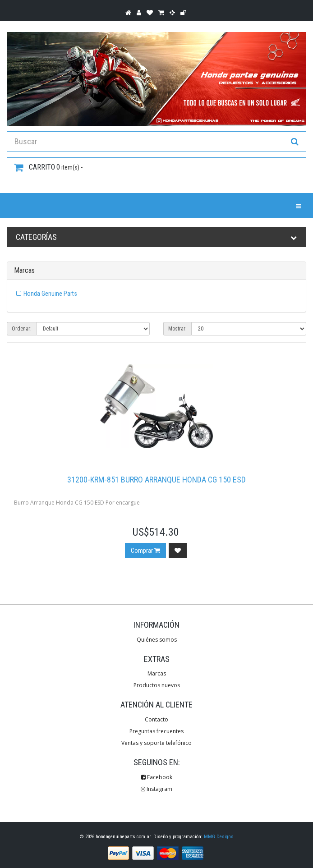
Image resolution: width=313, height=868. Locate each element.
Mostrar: (177, 329)
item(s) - (48, 167)
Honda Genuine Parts (50, 294)
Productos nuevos (157, 685)
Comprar (145, 551)
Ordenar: (22, 329)
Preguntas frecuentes (156, 731)
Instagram (156, 789)
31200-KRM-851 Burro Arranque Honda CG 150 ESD (156, 480)
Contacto (156, 719)
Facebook (157, 777)
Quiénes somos (157, 640)
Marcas (157, 673)
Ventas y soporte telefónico (156, 743)
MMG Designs (219, 837)
